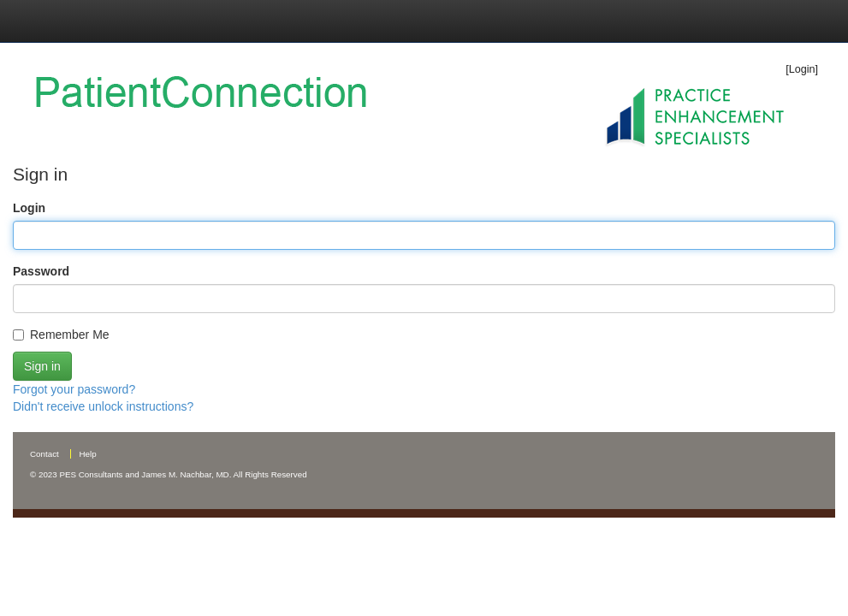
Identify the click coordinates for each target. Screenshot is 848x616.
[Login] (802, 69)
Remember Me (61, 335)
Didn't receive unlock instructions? (103, 406)
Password (41, 271)
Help (88, 454)
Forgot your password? (74, 389)
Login (29, 208)
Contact (44, 454)
